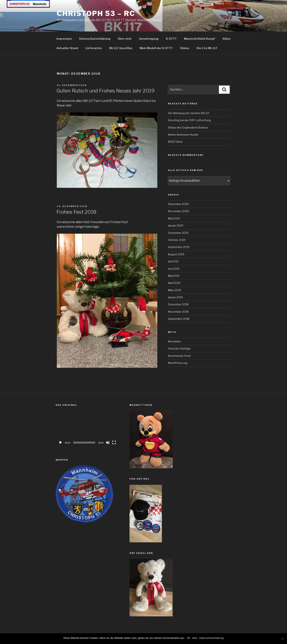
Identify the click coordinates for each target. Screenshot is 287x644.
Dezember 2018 (178, 304)
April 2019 (174, 283)
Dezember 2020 (178, 204)
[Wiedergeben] (61, 443)
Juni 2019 (174, 269)
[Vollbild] (114, 443)
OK (188, 638)
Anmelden (174, 341)
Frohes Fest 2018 (76, 212)
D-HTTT (171, 39)
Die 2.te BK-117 (207, 48)
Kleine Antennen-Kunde (183, 135)
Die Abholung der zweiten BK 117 (189, 113)
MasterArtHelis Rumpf (200, 39)
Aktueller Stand (67, 48)
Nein (195, 638)
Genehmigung (149, 39)
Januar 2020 (176, 226)
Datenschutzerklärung (95, 39)
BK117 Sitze (175, 142)
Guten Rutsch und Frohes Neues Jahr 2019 (106, 91)
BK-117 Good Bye (121, 48)
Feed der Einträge (179, 348)
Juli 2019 (173, 261)
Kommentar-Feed (179, 356)
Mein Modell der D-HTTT (156, 48)
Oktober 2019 (177, 240)
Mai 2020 (174, 218)
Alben (227, 39)
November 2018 (178, 312)
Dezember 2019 (178, 233)
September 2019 (179, 247)
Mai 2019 (174, 276)
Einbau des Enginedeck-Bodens (188, 127)
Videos (185, 48)
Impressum (64, 39)
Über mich (125, 39)
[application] (87, 428)
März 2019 (174, 290)
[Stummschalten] (108, 443)
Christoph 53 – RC (96, 13)
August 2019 (176, 254)
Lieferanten (94, 48)
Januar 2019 (175, 297)
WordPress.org (178, 363)
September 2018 (179, 319)
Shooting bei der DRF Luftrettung (189, 120)
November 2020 (179, 211)
